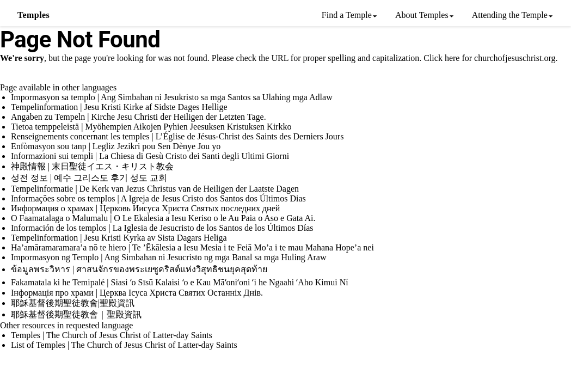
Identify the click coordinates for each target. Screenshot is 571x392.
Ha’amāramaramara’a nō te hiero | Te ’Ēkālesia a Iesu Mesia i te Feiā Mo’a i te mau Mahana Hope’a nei (192, 247)
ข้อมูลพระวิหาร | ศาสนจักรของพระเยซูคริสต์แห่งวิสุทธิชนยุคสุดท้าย (139, 269)
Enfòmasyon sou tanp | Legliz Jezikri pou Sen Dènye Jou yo (116, 146)
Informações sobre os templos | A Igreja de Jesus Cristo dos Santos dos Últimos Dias (158, 198)
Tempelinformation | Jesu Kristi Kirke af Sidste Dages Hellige (119, 107)
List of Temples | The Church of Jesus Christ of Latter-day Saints (124, 345)
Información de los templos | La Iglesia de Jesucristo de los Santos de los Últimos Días (162, 228)
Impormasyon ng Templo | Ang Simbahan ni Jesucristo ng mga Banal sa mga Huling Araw (169, 257)
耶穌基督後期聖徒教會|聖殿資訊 (73, 303)
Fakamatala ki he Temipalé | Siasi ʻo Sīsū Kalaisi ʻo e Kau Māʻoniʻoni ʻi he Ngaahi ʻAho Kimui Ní (180, 282)
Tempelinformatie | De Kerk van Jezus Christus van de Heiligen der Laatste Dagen (155, 189)
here (452, 58)
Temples (33, 15)
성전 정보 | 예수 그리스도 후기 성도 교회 (89, 178)
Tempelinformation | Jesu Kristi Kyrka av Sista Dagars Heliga (119, 238)
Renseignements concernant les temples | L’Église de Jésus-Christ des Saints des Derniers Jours (177, 136)
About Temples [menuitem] (422, 15)
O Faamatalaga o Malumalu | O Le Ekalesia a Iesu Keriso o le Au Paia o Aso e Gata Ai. (163, 218)
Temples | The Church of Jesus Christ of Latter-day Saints (112, 335)
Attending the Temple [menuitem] (510, 15)
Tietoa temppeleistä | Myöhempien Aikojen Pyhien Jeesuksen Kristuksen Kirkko (151, 127)
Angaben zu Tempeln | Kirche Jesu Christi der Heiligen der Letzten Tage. (139, 117)
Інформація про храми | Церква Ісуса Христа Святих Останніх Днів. (137, 293)
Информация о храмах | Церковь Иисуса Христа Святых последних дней (145, 208)
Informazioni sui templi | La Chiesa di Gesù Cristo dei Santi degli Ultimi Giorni (150, 156)
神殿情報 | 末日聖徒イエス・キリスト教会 (92, 166)
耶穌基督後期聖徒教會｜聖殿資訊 (76, 314)
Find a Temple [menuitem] (347, 15)
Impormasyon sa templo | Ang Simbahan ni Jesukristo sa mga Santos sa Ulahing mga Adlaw (172, 97)
